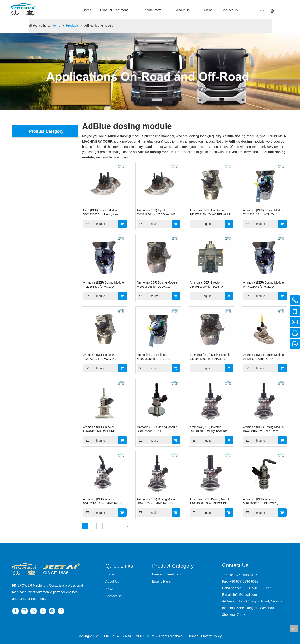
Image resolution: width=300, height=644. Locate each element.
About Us (112, 582)
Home (110, 574)
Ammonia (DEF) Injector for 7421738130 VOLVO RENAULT (210, 212)
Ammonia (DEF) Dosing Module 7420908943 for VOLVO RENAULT (157, 285)
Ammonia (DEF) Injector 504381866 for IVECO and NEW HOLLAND (157, 213)
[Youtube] (43, 611)
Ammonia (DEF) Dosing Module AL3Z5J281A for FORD (264, 357)
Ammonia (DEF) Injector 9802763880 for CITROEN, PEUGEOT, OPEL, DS (261, 501)
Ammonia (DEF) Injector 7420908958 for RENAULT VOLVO (154, 357)
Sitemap (192, 636)
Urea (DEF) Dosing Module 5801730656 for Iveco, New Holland (101, 213)
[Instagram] (52, 611)
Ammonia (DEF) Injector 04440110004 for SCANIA (207, 285)
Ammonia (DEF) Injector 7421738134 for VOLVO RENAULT (99, 357)
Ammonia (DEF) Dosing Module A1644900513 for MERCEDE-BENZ (210, 501)
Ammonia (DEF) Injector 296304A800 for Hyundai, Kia (209, 429)
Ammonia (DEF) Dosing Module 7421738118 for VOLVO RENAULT (264, 213)
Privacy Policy (211, 636)
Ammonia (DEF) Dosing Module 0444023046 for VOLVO (264, 285)
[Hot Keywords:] (262, 11)
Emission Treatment (166, 574)
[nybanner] (150, 71)
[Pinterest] (61, 611)
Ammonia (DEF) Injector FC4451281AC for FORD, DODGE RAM (100, 429)
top (294, 629)
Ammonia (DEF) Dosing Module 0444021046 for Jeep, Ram (264, 429)
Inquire (94, 224)
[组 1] (61, 566)
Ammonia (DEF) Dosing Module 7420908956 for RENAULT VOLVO (210, 357)
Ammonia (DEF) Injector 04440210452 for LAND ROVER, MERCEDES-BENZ (104, 501)
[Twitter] (34, 611)
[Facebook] (15, 611)
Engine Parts (161, 582)
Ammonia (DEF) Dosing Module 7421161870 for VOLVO (104, 285)
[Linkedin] (25, 611)
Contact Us (114, 596)
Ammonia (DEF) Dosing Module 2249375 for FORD (157, 429)
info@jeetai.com (245, 595)
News (110, 589)
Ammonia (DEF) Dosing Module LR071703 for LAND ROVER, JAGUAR (157, 501)
